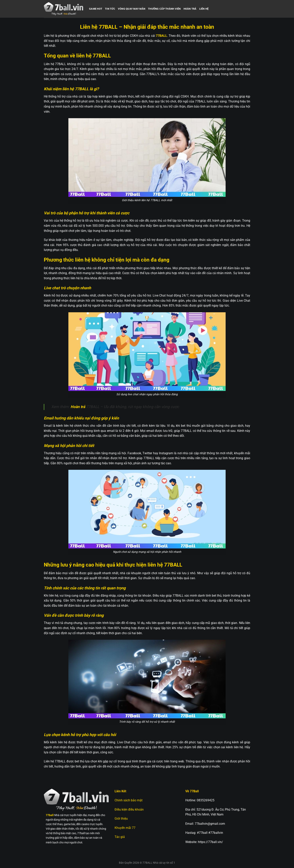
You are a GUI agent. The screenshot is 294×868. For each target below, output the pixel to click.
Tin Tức (110, 9)
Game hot (96, 9)
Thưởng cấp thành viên (164, 9)
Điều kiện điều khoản (129, 809)
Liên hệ (204, 9)
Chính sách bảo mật (129, 800)
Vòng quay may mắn (132, 9)
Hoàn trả (190, 9)
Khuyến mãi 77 (125, 828)
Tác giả (120, 837)
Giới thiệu (121, 819)
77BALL (161, 36)
